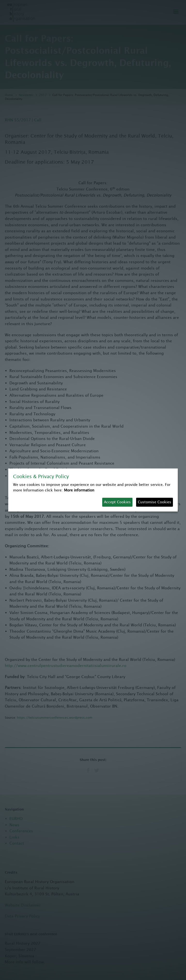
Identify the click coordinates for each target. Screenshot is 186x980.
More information (79, 490)
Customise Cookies (155, 502)
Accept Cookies (117, 502)
